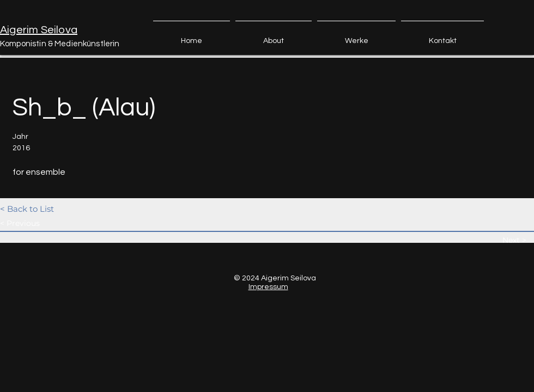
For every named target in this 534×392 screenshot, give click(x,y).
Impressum (268, 287)
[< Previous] (39, 223)
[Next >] (518, 240)
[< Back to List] (39, 209)
